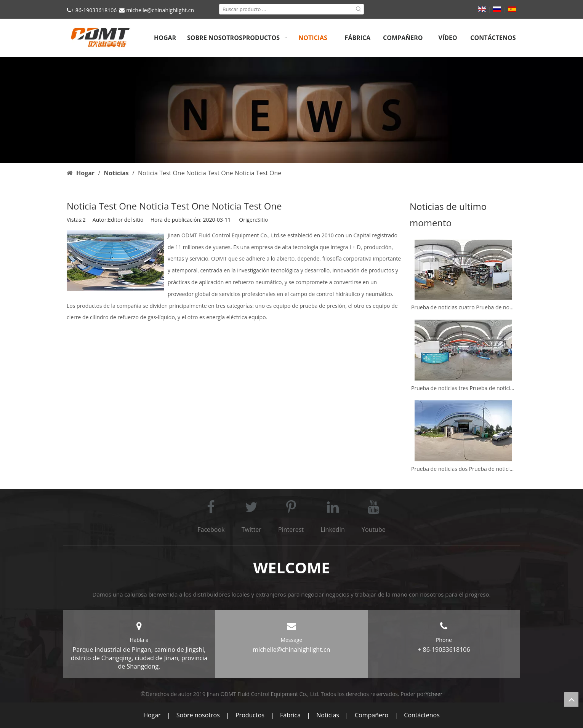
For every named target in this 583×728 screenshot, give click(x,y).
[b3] (291, 110)
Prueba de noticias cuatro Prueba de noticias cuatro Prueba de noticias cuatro (463, 307)
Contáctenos (422, 715)
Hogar (152, 715)
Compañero (372, 715)
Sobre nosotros (198, 715)
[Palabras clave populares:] (359, 9)
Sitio (263, 220)
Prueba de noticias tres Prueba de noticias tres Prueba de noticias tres (463, 388)
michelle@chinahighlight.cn (160, 10)
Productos (250, 715)
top (571, 699)
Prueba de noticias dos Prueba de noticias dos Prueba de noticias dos (463, 469)
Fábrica (290, 715)
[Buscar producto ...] (287, 9)
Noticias (328, 715)
